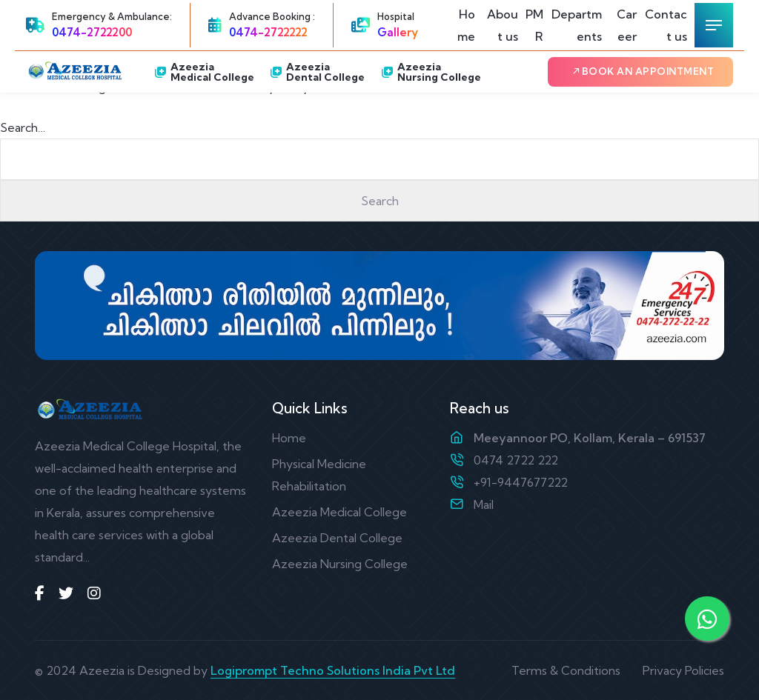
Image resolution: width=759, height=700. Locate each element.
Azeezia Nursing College (431, 72)
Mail (484, 504)
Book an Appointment (643, 71)
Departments (577, 25)
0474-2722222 (268, 32)
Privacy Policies (683, 670)
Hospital (396, 16)
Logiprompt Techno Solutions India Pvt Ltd (333, 670)
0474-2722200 (92, 32)
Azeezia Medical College (205, 72)
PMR (534, 25)
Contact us (666, 25)
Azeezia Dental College (318, 72)
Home (466, 25)
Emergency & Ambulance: (112, 16)
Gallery (398, 32)
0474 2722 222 (516, 460)
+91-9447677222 (521, 482)
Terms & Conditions (566, 670)
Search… (23, 127)
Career (627, 25)
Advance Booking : (272, 16)
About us (503, 25)
